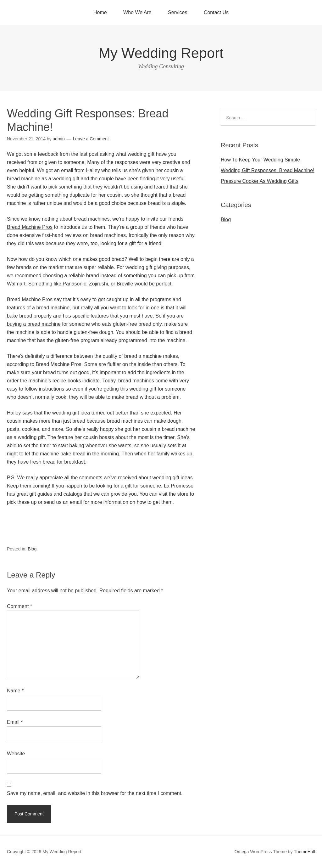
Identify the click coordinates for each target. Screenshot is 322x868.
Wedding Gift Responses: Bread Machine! (268, 170)
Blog (32, 549)
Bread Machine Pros (30, 227)
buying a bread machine (34, 324)
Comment (19, 606)
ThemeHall (304, 852)
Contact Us (216, 12)
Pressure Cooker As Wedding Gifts (260, 181)
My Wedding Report (161, 53)
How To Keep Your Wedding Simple (260, 160)
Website (16, 754)
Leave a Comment (91, 139)
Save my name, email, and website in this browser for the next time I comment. (95, 793)
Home (100, 12)
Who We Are (137, 12)
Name (15, 691)
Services (178, 12)
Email (15, 722)
